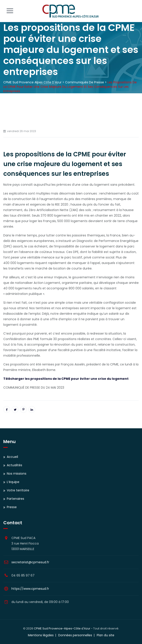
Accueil (12, 457)
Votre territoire (18, 490)
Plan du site (106, 635)
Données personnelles (75, 635)
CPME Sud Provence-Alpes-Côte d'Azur (62, 628)
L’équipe (13, 482)
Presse (12, 507)
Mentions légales (41, 635)
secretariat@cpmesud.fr (30, 562)
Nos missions (17, 474)
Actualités (15, 465)
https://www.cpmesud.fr (30, 589)
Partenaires (15, 499)
